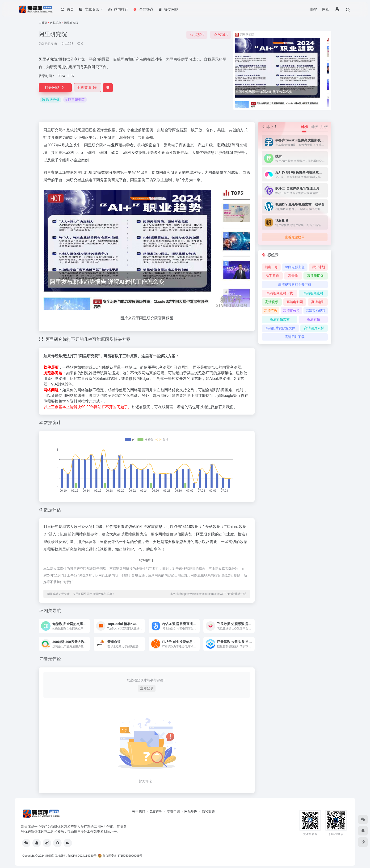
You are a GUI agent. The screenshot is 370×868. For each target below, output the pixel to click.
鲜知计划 (318, 267)
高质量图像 (315, 276)
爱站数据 (213, 527)
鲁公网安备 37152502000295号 (120, 856)
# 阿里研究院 (75, 100)
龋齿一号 (271, 267)
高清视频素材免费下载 (295, 284)
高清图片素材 (314, 328)
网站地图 (191, 811)
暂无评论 (52, 659)
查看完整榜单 (295, 237)
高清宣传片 (291, 311)
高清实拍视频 (315, 311)
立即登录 (147, 688)
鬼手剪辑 (272, 276)
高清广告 (271, 311)
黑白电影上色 (295, 267)
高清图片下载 (295, 337)
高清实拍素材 (280, 319)
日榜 (304, 127)
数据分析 (56, 23)
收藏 (221, 35)
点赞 (197, 35)
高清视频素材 (313, 293)
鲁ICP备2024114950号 (82, 856)
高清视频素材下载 (280, 293)
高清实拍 (313, 319)
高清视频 (272, 302)
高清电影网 (295, 302)
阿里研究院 (53, 130)
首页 (44, 23)
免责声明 (156, 811)
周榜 (314, 127)
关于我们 (139, 811)
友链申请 (173, 811)
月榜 (324, 127)
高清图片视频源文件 (280, 328)
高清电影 (318, 302)
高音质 (293, 276)
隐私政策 (208, 811)
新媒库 (50, 856)
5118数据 (191, 527)
